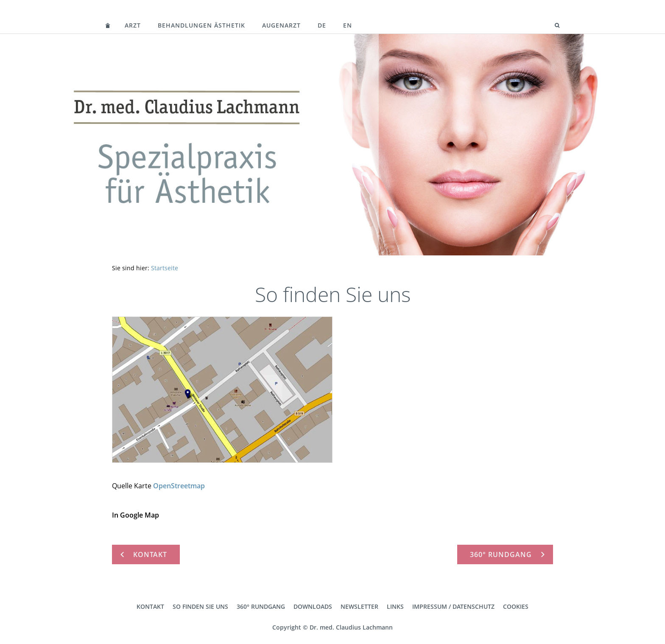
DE (322, 25)
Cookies (516, 606)
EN (348, 25)
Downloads (313, 606)
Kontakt (150, 606)
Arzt (133, 25)
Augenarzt (281, 25)
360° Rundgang (261, 606)
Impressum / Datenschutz (453, 606)
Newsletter (359, 606)
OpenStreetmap (179, 486)
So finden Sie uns (200, 606)
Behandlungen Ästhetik (201, 25)
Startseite (165, 268)
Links (395, 606)
